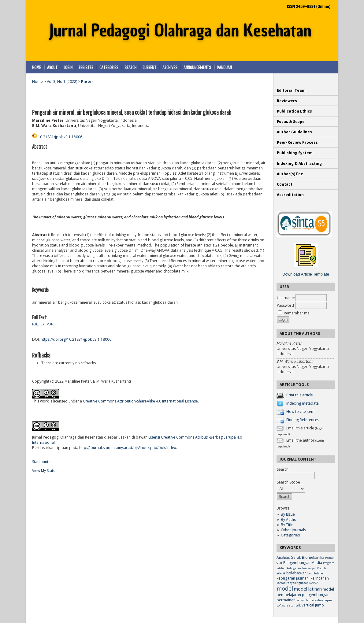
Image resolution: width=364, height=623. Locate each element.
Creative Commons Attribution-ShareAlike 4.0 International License (140, 401)
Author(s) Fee (290, 174)
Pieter (87, 82)
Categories (290, 535)
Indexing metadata (303, 403)
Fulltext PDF (42, 324)
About (52, 67)
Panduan (225, 67)
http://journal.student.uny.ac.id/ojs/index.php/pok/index (128, 448)
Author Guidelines (294, 132)
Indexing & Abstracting (299, 163)
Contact (285, 184)
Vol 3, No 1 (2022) (62, 82)
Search (130, 67)
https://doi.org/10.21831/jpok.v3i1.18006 (76, 339)
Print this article (300, 395)
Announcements (197, 67)
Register (86, 67)
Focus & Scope (291, 122)
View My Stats (44, 471)
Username (286, 298)
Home (37, 67)
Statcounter (42, 462)
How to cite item (300, 412)
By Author (289, 519)
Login (68, 67)
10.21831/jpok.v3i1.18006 (60, 137)
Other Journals (293, 530)
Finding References (303, 420)
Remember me (297, 313)
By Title (287, 525)
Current (149, 67)
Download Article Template (306, 274)
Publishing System (295, 153)
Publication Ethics (294, 111)
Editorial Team (291, 90)
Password (285, 305)
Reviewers (287, 101)
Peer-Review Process (297, 142)
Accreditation (290, 195)
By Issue (288, 514)
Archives (170, 67)
